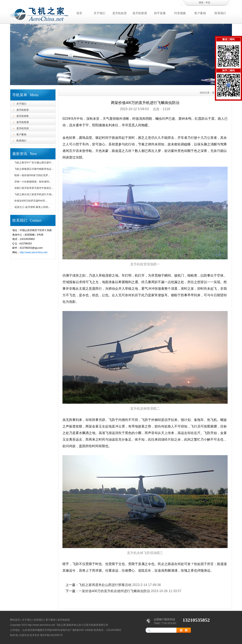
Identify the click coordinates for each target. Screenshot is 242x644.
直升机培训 (23, 128)
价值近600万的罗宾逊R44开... (31, 201)
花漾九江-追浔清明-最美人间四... (32, 207)
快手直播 (160, 13)
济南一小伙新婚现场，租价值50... (33, 182)
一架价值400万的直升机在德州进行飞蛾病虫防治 (114, 591)
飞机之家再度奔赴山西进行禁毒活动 (105, 585)
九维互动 (24, 635)
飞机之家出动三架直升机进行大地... (34, 194)
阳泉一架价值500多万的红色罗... (32, 175)
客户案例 (200, 13)
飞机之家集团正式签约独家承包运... (34, 169)
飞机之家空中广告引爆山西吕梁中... (34, 163)
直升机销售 (23, 116)
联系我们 (220, 13)
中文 (208, 2)
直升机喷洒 (140, 13)
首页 (79, 13)
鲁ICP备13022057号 (51, 635)
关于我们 (99, 13)
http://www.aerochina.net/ (34, 252)
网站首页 (15, 620)
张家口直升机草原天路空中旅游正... (34, 188)
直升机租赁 (120, 13)
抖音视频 (180, 13)
